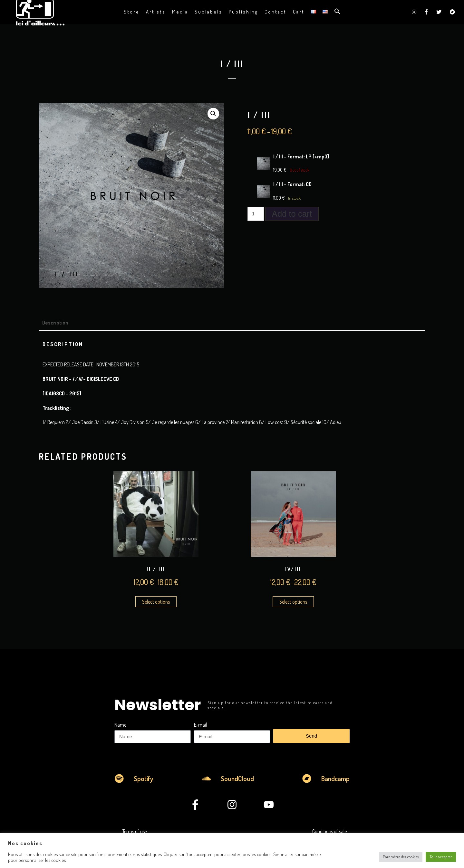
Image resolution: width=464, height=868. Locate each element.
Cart (299, 12)
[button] (337, 12)
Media (180, 12)
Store (132, 12)
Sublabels (208, 12)
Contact (275, 12)
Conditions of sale (329, 831)
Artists (156, 12)
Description (55, 323)
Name (120, 725)
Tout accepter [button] (441, 857)
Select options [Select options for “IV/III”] (293, 602)
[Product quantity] (256, 214)
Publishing (243, 12)
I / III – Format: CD (292, 184)
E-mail (200, 725)
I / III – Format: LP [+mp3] (301, 156)
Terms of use (135, 831)
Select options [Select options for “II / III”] (156, 602)
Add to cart (292, 214)
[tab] (58, 323)
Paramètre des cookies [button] (401, 857)
